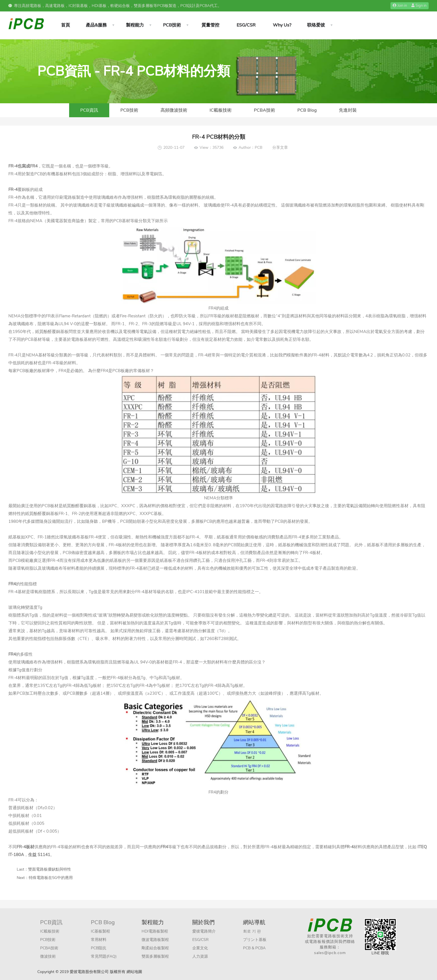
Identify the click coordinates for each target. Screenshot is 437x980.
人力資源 (200, 956)
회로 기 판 (252, 931)
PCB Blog (307, 110)
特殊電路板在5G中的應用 (51, 878)
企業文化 (200, 948)
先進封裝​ (348, 110)
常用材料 (99, 940)
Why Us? (282, 25)
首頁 (65, 25)
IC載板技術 (221, 110)
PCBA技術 (264, 110)
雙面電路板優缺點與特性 (50, 869)
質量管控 (210, 25)
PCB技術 (172, 25)
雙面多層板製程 (155, 956)
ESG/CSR (246, 25)
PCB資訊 (89, 110)
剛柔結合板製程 (155, 948)
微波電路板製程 (155, 940)
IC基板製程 (100, 931)
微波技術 (48, 956)
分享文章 (280, 148)
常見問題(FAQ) (104, 956)
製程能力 (135, 25)
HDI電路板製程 (155, 931)
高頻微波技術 (174, 110)
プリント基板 (255, 940)
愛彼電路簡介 (204, 931)
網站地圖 (134, 972)
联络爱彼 (316, 25)
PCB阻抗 (99, 948)
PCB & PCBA (254, 948)
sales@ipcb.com (330, 953)
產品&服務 (96, 25)
